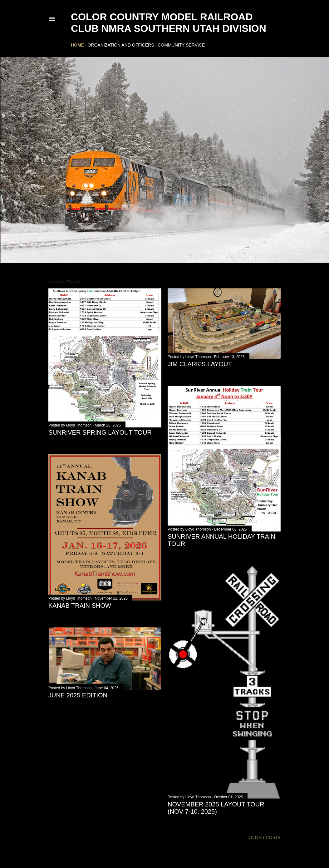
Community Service (181, 45)
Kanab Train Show (80, 606)
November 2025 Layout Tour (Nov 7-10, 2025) (216, 808)
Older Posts (265, 837)
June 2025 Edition (78, 695)
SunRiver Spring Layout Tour (100, 432)
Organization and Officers (121, 45)
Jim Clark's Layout (200, 364)
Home (77, 45)
